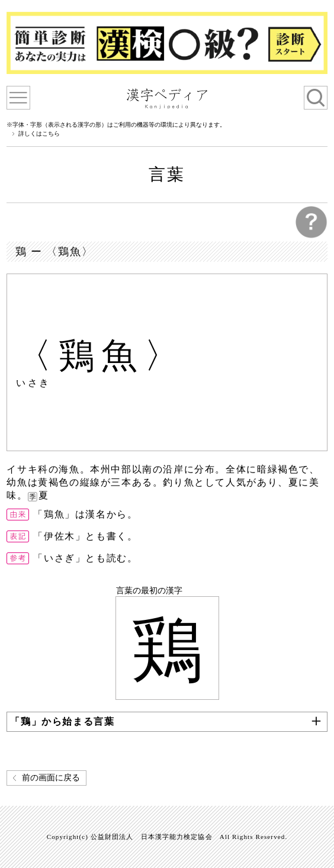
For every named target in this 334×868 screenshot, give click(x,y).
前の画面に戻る (51, 778)
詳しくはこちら (39, 134)
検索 (316, 98)
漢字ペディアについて (18, 98)
